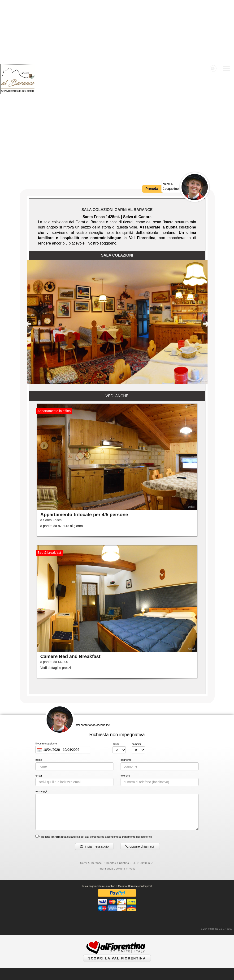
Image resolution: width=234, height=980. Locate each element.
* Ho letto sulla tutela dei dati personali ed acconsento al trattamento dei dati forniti (94, 772)
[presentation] (28, 260)
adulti (116, 680)
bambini (136, 680)
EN (213, 4)
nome (39, 696)
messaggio (42, 727)
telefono (125, 712)
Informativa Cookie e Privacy (117, 805)
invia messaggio (94, 782)
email (39, 712)
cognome (126, 696)
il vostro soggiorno (46, 680)
